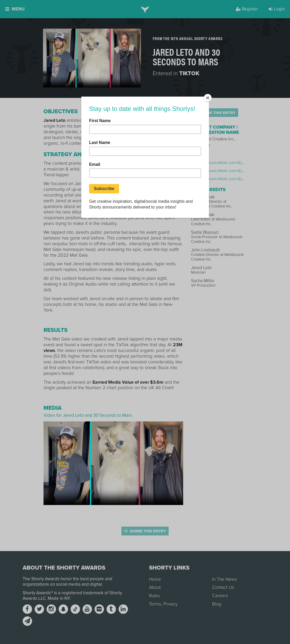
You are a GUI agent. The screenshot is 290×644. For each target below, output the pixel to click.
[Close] (208, 98)
